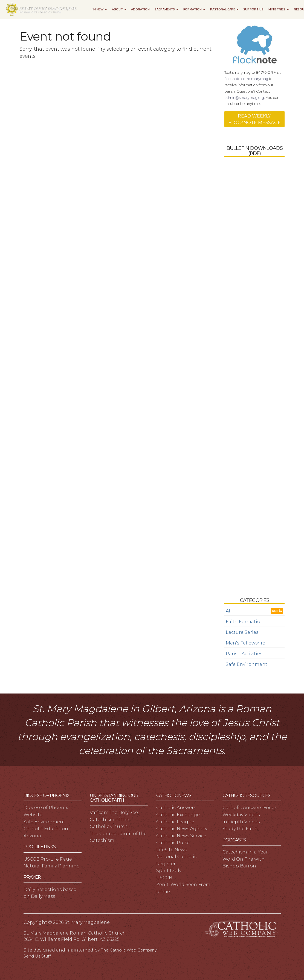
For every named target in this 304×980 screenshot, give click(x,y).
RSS (277, 611)
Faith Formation (245, 621)
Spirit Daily (169, 870)
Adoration (140, 9)
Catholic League (175, 822)
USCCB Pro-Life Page (48, 859)
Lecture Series (242, 632)
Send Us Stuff (37, 956)
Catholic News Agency (182, 829)
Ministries (279, 9)
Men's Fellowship (246, 643)
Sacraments (167, 9)
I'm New (99, 9)
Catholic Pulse (173, 843)
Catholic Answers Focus (250, 807)
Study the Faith (240, 829)
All (229, 611)
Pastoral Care (224, 9)
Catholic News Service (181, 836)
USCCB (164, 878)
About (119, 9)
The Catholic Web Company (129, 950)
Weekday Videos (241, 815)
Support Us (253, 9)
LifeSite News (172, 850)
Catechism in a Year (245, 852)
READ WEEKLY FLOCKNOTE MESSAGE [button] (255, 119)
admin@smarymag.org (244, 98)
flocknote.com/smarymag (246, 79)
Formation (194, 9)
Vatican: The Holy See (114, 812)
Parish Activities (244, 654)
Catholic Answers (176, 807)
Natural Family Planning (52, 866)
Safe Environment (247, 664)
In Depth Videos (241, 822)
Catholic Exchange (178, 815)
